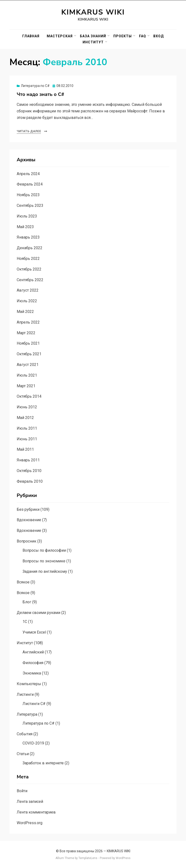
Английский (33, 652)
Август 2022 (28, 290)
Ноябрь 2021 (28, 343)
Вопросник (27, 541)
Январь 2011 (28, 460)
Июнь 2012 (27, 407)
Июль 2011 (27, 428)
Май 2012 (25, 418)
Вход (159, 36)
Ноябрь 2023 (28, 195)
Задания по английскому (45, 571)
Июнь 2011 (27, 439)
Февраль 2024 (30, 184)
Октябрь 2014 (29, 396)
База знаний (93, 36)
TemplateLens (88, 858)
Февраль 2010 (30, 481)
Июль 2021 (27, 375)
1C (25, 622)
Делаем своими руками (39, 613)
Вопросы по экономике (44, 561)
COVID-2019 (33, 743)
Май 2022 (25, 312)
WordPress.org (30, 823)
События (25, 734)
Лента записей (30, 802)
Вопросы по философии (44, 550)
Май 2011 (25, 449)
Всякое (23, 582)
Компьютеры (29, 684)
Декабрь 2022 (30, 248)
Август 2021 (28, 365)
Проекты (123, 36)
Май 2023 (25, 227)
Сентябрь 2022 (30, 280)
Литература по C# (35, 86)
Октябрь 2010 (29, 471)
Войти (22, 791)
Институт (93, 42)
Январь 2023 (28, 237)
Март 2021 (26, 386)
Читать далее (29, 131)
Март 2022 (26, 333)
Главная (31, 36)
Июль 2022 (27, 301)
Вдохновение (29, 520)
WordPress (123, 858)
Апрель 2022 (28, 322)
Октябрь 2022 (29, 269)
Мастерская (60, 36)
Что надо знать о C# (40, 94)
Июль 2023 (27, 216)
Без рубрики (28, 509)
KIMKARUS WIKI (93, 12)
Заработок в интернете (43, 763)
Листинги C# (34, 704)
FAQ (143, 36)
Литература (27, 714)
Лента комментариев (36, 812)
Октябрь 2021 (29, 354)
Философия (33, 663)
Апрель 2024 (28, 174)
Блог (27, 602)
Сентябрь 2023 (30, 205)
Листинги (25, 694)
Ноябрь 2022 (28, 259)
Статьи (23, 754)
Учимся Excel (34, 632)
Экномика (32, 673)
